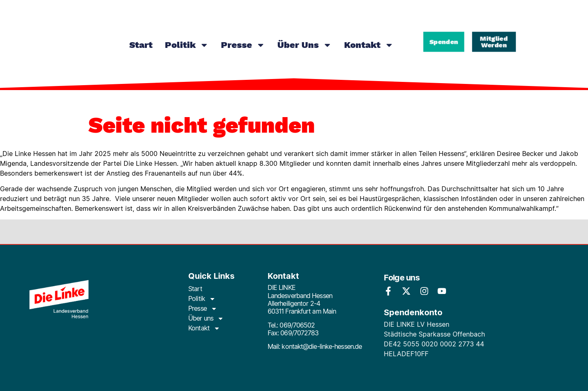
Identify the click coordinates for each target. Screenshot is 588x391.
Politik (187, 45)
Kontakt (369, 45)
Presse (243, 45)
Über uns (305, 45)
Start (141, 45)
